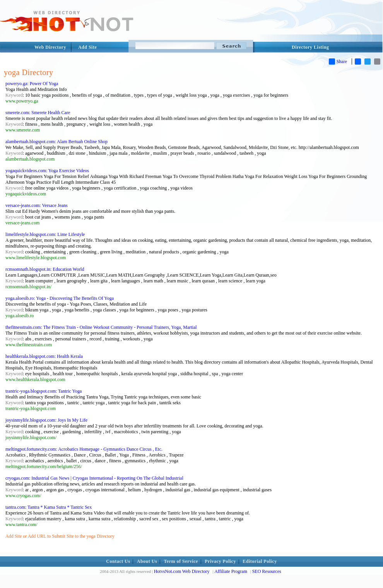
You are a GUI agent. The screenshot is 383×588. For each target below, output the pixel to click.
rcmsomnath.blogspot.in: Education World (45, 269)
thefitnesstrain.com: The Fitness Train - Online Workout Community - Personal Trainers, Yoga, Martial (101, 327)
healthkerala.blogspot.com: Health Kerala (44, 356)
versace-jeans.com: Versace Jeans (37, 205)
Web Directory (50, 47)
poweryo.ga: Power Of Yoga (32, 84)
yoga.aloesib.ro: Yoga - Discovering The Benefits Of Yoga (60, 298)
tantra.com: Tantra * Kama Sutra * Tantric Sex (49, 507)
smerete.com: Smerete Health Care (38, 113)
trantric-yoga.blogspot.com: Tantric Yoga (44, 391)
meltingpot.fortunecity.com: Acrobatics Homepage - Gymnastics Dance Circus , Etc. (84, 449)
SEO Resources (267, 571)
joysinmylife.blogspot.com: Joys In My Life (46, 420)
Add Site (87, 47)
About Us (147, 561)
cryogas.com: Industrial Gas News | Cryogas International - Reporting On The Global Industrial (94, 478)
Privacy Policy (220, 561)
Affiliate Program (231, 571)
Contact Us (118, 561)
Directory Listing (310, 47)
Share (338, 62)
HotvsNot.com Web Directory (182, 571)
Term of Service (181, 561)
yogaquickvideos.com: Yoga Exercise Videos (47, 171)
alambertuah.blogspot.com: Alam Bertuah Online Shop (56, 142)
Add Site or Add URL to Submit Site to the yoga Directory (60, 536)
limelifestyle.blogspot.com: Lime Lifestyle (45, 234)
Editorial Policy (260, 561)
